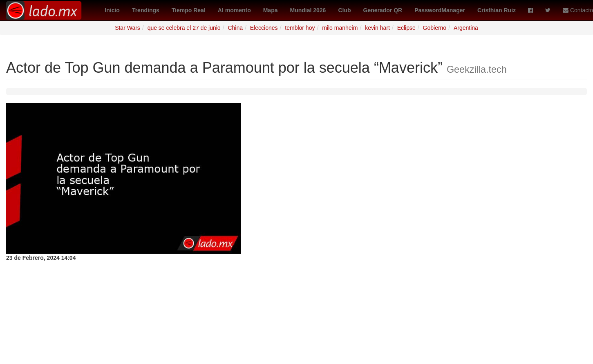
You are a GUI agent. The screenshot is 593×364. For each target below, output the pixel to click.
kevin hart (377, 28)
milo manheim (340, 28)
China (235, 28)
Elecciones (264, 28)
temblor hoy (300, 28)
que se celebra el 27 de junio (184, 28)
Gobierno (435, 28)
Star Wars (128, 28)
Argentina (466, 28)
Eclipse (406, 28)
